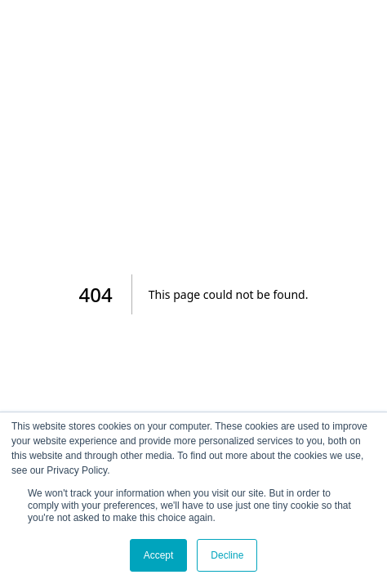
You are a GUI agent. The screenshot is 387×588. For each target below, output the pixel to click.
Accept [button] (159, 555)
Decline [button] (227, 555)
